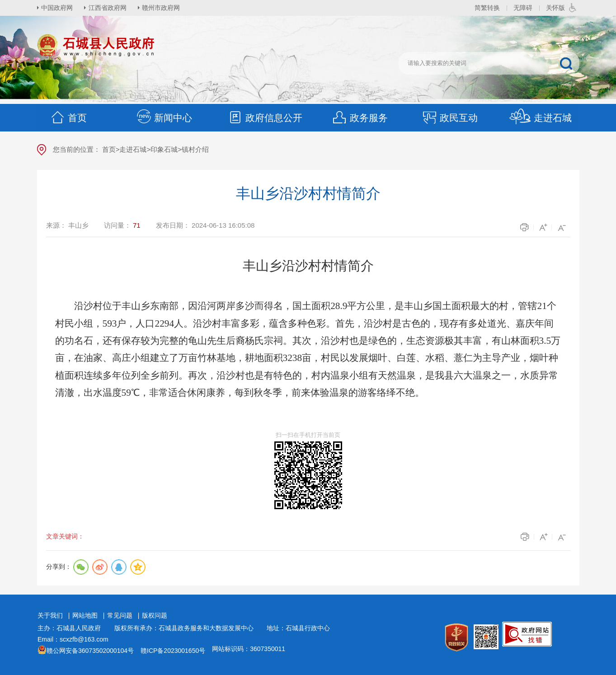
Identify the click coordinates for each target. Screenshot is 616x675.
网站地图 (85, 615)
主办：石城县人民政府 (72, 628)
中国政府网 (57, 8)
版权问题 (155, 615)
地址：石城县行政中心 (298, 628)
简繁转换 (487, 8)
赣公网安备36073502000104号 (90, 651)
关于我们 (50, 615)
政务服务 (360, 118)
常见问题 (120, 615)
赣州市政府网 (162, 8)
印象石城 (164, 149)
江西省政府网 (108, 8)
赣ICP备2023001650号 (173, 651)
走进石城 (540, 118)
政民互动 (450, 118)
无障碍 (523, 8)
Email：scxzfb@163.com (73, 639)
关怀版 (555, 8)
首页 (68, 118)
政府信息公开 (265, 118)
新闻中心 (164, 118)
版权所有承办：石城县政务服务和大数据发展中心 (187, 628)
